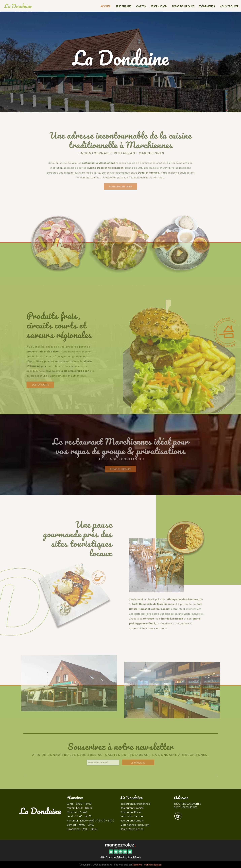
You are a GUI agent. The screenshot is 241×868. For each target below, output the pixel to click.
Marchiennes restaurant (135, 825)
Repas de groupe (183, 6)
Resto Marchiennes (132, 816)
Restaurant (124, 6)
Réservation (159, 6)
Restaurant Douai (131, 812)
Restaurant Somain (132, 821)
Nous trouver (229, 6)
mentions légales (153, 865)
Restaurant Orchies (132, 808)
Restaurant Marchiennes (135, 804)
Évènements (207, 6)
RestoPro (137, 865)
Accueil (106, 6)
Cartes (141, 6)
